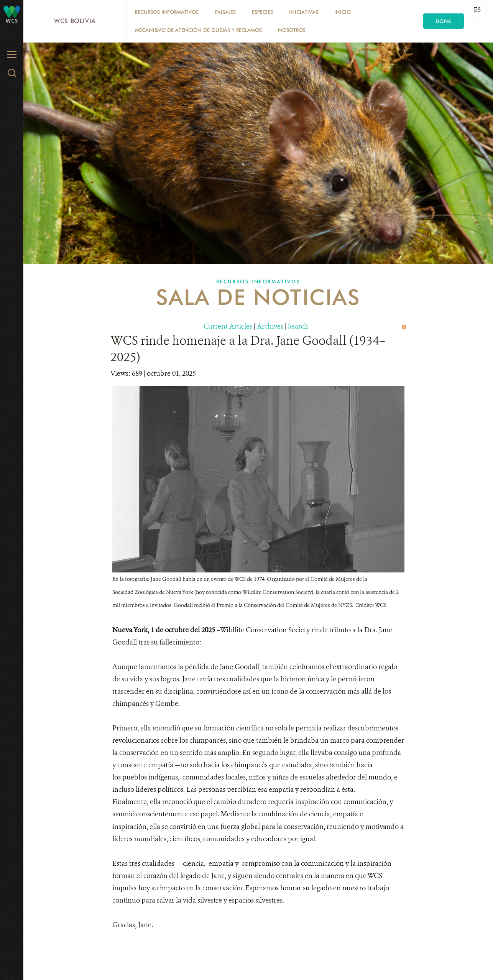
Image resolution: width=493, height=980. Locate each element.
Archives (270, 326)
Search (298, 326)
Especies (262, 12)
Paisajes (225, 12)
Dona (444, 21)
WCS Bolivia (75, 21)
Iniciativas (304, 12)
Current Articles (228, 326)
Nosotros (292, 30)
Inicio (343, 12)
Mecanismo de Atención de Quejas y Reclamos (198, 30)
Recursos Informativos (167, 12)
